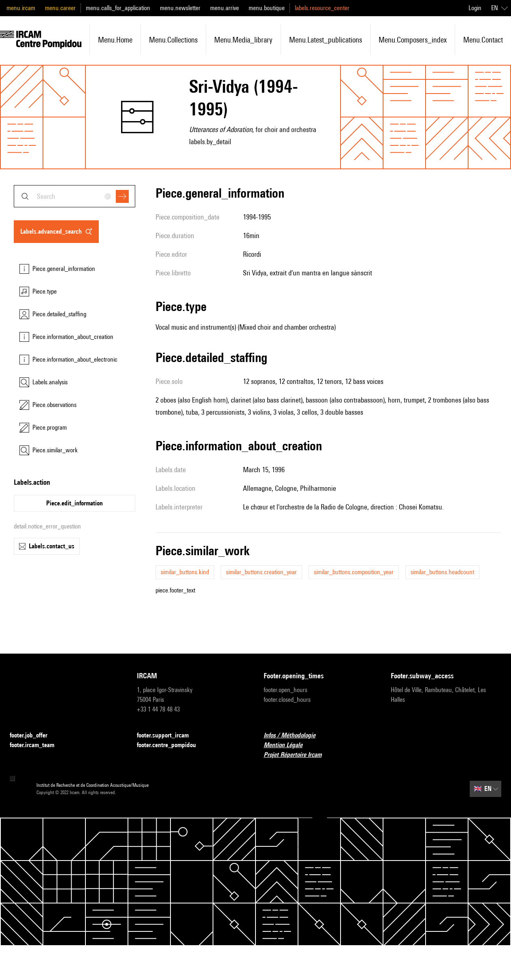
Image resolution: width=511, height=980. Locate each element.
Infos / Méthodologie (294, 736)
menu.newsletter (180, 8)
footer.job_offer (33, 736)
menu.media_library (243, 40)
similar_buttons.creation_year (261, 572)
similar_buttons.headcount (442, 572)
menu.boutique (267, 8)
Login (475, 8)
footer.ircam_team (37, 745)
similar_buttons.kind (185, 572)
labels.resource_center (322, 8)
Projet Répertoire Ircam (297, 755)
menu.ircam (21, 8)
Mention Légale (288, 745)
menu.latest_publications (326, 40)
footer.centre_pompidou (171, 745)
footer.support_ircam (168, 736)
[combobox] (75, 196)
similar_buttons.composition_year (354, 572)
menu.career (60, 8)
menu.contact (483, 40)
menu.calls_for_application (118, 8)
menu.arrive (225, 8)
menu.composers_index (413, 40)
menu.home (115, 40)
